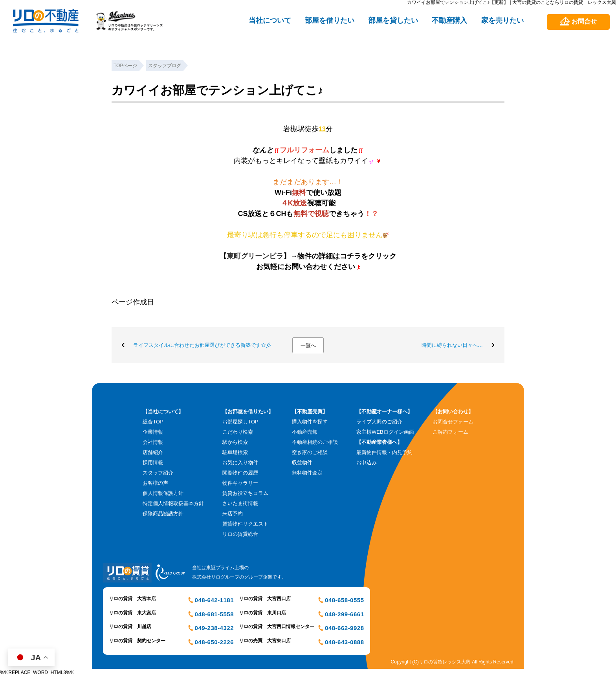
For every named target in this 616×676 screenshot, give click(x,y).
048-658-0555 (344, 600)
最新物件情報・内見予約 (384, 452)
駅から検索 (235, 442)
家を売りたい (502, 20)
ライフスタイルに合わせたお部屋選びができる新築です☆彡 (202, 345)
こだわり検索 (238, 432)
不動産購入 (449, 20)
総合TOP (153, 422)
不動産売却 (305, 432)
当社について (270, 20)
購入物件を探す (310, 422)
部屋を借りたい (330, 20)
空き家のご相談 (310, 452)
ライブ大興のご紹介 (379, 422)
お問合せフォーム (453, 422)
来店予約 (233, 514)
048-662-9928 (344, 628)
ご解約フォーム (450, 432)
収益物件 (302, 463)
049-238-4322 (214, 628)
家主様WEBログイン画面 (385, 432)
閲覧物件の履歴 (240, 473)
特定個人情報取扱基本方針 (173, 503)
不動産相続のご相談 (315, 442)
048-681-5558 (214, 614)
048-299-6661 (344, 614)
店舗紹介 (153, 452)
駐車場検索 (235, 452)
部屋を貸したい (393, 20)
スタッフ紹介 (158, 473)
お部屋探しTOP (240, 422)
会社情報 (153, 442)
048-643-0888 (344, 642)
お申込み (367, 463)
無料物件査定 (307, 473)
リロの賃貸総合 (240, 534)
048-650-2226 (214, 642)
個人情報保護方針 (163, 493)
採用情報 (153, 463)
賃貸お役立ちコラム (245, 493)
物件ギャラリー (240, 483)
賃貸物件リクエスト (245, 524)
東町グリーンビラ (255, 256)
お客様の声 (155, 483)
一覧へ (308, 345)
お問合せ (584, 21)
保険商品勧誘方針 (163, 514)
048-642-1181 (214, 600)
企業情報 (153, 432)
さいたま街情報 (240, 503)
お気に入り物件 (240, 463)
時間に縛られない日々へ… (452, 345)
